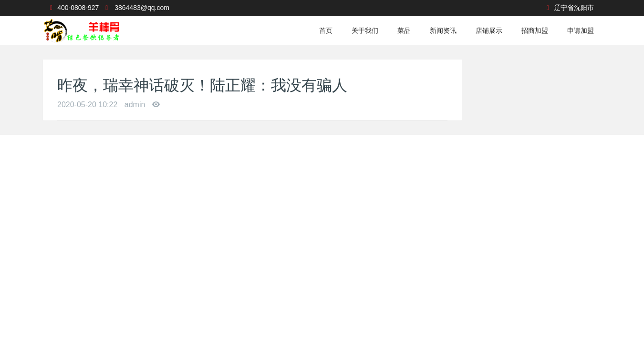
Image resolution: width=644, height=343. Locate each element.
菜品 (404, 30)
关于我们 (365, 30)
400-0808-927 (78, 8)
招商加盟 (535, 30)
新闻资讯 (443, 30)
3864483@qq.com (142, 8)
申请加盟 (581, 30)
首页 (326, 30)
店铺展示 (489, 30)
